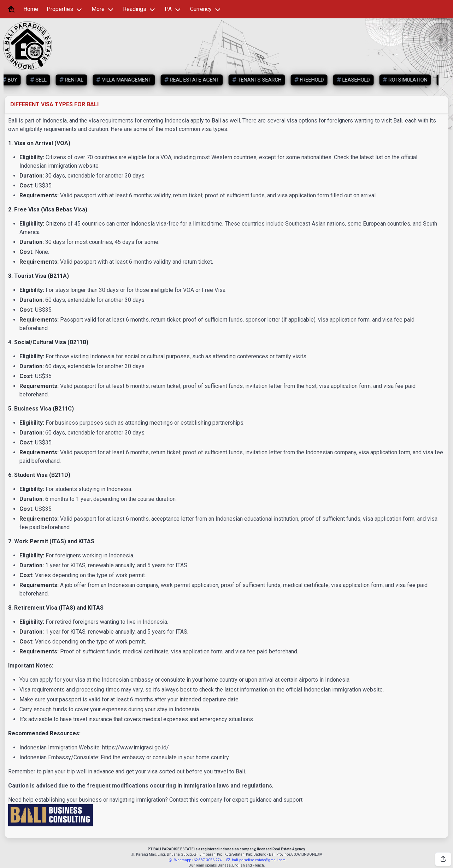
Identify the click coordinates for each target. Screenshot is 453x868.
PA (168, 9)
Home (31, 9)
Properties (60, 9)
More (98, 9)
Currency (201, 9)
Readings (135, 9)
